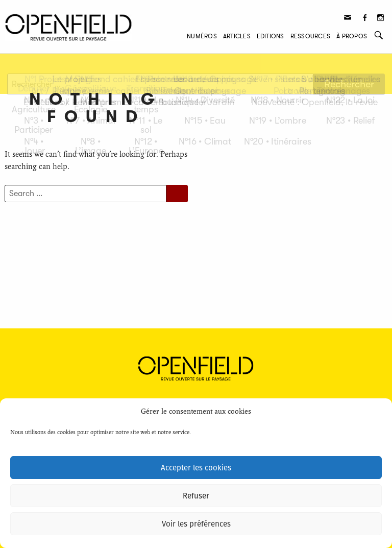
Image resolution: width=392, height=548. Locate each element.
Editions (271, 36)
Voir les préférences (196, 524)
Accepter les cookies (196, 468)
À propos (352, 36)
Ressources (310, 36)
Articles (237, 36)
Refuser (196, 496)
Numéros (202, 36)
